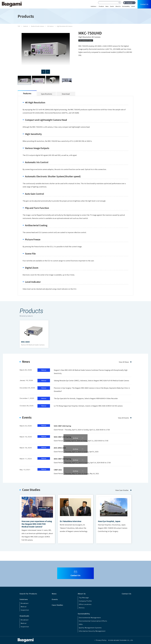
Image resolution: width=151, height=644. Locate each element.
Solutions (93, 6)
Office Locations (85, 604)
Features (27, 93)
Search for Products (28, 594)
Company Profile (85, 601)
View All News (124, 362)
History (82, 608)
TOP (19, 26)
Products (101, 6)
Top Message (84, 598)
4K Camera (50, 26)
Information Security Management (92, 631)
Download (66, 94)
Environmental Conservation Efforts (93, 621)
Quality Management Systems (90, 628)
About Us (118, 6)
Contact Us (144, 4)
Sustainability (126, 6)
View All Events (123, 418)
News (107, 6)
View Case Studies (122, 490)
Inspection (25, 610)
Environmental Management (90, 618)
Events (112, 6)
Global (133, 6)
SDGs (81, 624)
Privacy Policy (101, 640)
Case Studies (57, 605)
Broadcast (25, 603)
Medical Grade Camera (38, 26)
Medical (26, 26)
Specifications (47, 94)
